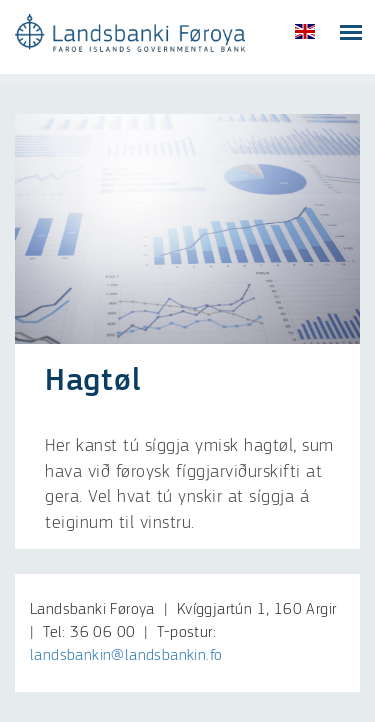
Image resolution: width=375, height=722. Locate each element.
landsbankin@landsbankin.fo (126, 656)
